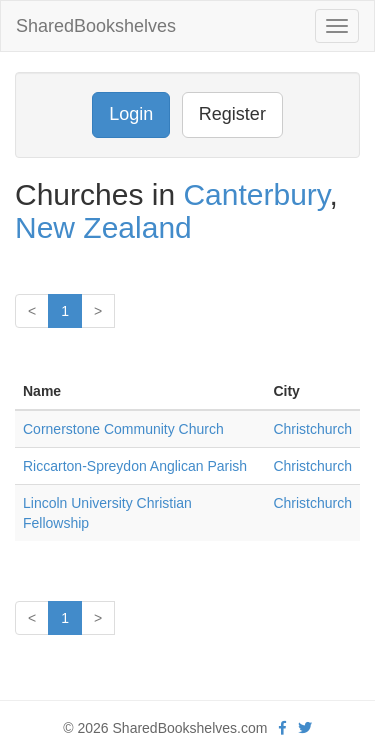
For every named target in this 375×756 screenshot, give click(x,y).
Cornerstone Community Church (123, 429)
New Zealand (103, 227)
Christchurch (312, 429)
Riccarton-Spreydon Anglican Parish (135, 466)
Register (232, 114)
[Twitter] (305, 728)
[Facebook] (282, 728)
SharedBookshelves (96, 26)
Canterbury (256, 194)
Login (131, 114)
